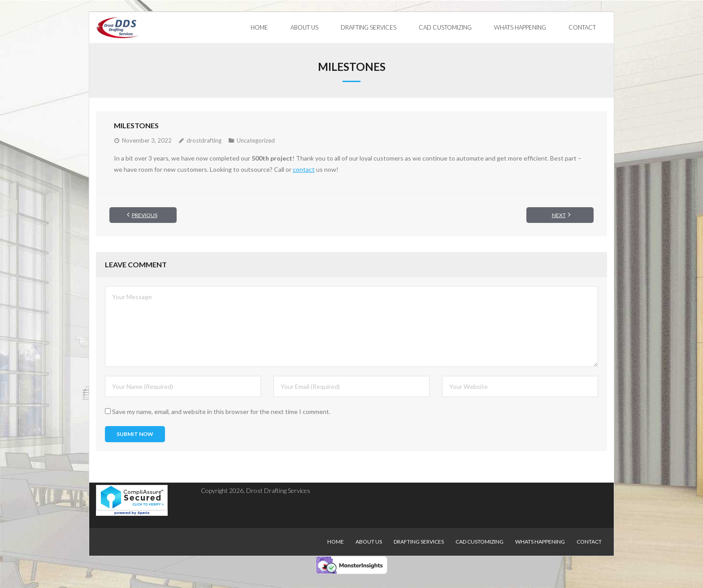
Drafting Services (419, 542)
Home (336, 542)
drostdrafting (204, 140)
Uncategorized (256, 140)
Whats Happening (540, 542)
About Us (369, 542)
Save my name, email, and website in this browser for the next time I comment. (221, 412)
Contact (589, 542)
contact (304, 169)
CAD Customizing (480, 542)
